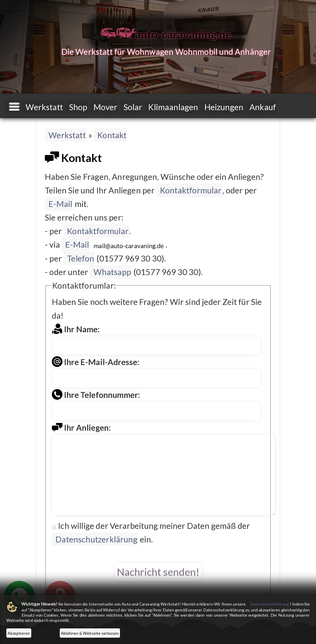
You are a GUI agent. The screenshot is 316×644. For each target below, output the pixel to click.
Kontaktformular (191, 190)
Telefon (81, 258)
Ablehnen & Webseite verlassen (90, 633)
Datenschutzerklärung (96, 539)
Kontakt (112, 135)
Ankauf (263, 107)
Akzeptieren (19, 633)
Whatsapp (112, 272)
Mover (105, 107)
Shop (78, 107)
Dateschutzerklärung (269, 604)
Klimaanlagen (173, 107)
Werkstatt (44, 107)
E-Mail (60, 204)
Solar (133, 107)
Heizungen (224, 107)
